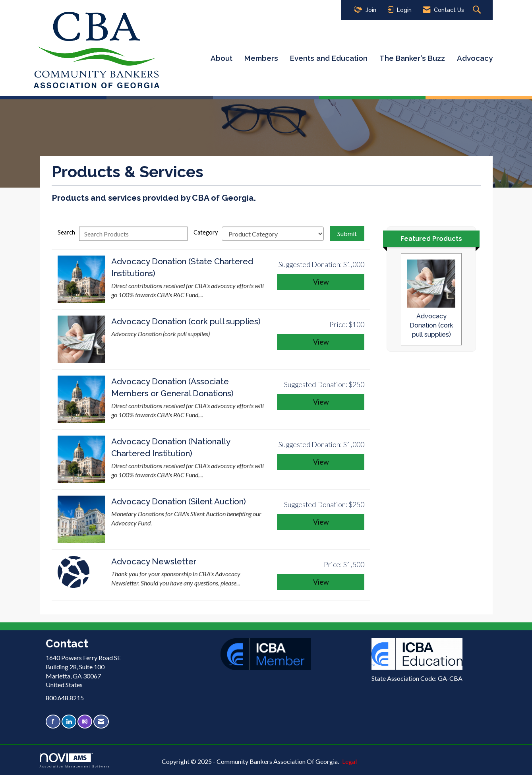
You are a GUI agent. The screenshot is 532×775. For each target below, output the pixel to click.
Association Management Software (75, 760)
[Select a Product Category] (273, 234)
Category (206, 232)
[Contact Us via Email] (101, 722)
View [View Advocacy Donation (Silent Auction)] (321, 522)
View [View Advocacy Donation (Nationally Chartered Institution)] (321, 462)
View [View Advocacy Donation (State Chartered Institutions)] (321, 282)
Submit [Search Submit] (347, 233)
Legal (349, 761)
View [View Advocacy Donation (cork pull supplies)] (321, 342)
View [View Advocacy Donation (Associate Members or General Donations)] (321, 402)
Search (66, 232)
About (222, 58)
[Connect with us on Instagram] (85, 722)
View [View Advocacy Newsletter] (321, 582)
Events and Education (329, 58)
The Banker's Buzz (412, 58)
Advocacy (475, 58)
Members (261, 58)
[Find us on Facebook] (53, 722)
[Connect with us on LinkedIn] (69, 722)
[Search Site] (478, 10)
